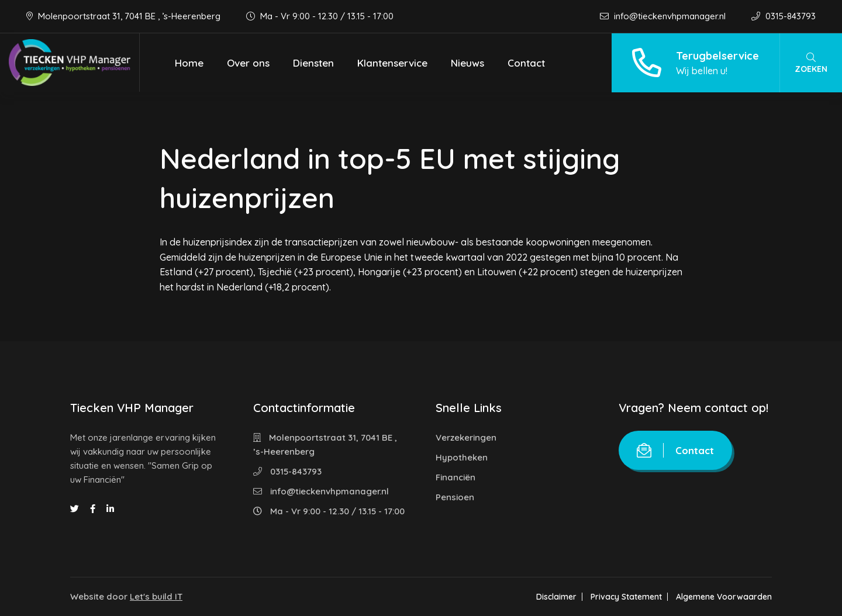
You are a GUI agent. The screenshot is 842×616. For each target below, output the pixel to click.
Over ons (248, 63)
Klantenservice (392, 63)
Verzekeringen (466, 437)
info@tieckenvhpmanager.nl (664, 16)
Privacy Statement (626, 597)
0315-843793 (784, 16)
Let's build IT (156, 596)
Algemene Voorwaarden (724, 597)
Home (189, 63)
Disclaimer (556, 597)
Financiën (455, 477)
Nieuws (467, 63)
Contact (526, 63)
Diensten (313, 63)
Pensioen (455, 497)
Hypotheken (462, 457)
